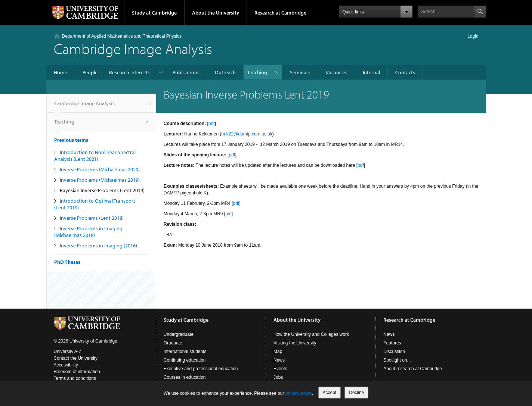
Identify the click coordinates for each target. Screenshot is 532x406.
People (90, 72)
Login (473, 36)
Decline (356, 393)
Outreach (225, 72)
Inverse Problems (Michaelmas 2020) (100, 169)
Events (280, 369)
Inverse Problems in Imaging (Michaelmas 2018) (88, 232)
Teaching (257, 72)
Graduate (173, 343)
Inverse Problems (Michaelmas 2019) (100, 180)
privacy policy (299, 393)
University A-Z (68, 352)
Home (61, 72)
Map (278, 352)
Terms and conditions (75, 378)
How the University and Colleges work (311, 334)
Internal (371, 72)
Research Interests (129, 72)
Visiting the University (295, 343)
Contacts (405, 72)
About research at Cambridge (413, 369)
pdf (212, 124)
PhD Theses (67, 262)
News (279, 360)
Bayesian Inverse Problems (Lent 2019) (102, 190)
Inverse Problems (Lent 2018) (92, 218)
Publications (186, 72)
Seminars (300, 72)
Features (392, 343)
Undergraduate (179, 334)
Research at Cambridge (280, 13)
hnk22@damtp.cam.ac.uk (247, 134)
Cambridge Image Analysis (133, 48)
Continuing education (185, 360)
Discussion (394, 352)
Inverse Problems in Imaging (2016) (98, 246)
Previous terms (71, 140)
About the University (216, 13)
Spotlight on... (397, 360)
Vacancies (337, 72)
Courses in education (185, 377)
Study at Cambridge (154, 13)
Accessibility (66, 365)
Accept (330, 393)
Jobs (278, 377)
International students (185, 352)
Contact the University (76, 358)
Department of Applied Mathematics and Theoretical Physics (122, 36)
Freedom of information (77, 372)
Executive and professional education (201, 369)
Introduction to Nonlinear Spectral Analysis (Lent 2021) (95, 156)
